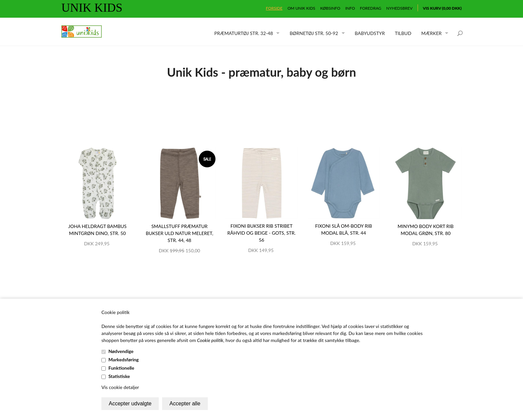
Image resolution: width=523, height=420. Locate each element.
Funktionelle (121, 368)
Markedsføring (124, 359)
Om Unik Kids (301, 8)
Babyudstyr (370, 33)
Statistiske (119, 376)
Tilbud (403, 33)
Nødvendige (121, 351)
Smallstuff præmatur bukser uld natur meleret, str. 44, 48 (179, 233)
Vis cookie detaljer (120, 387)
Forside (274, 8)
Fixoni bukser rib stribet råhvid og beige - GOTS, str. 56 (262, 233)
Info (350, 8)
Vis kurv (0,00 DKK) (442, 8)
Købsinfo (330, 8)
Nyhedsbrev (399, 8)
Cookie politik (210, 340)
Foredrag (371, 8)
